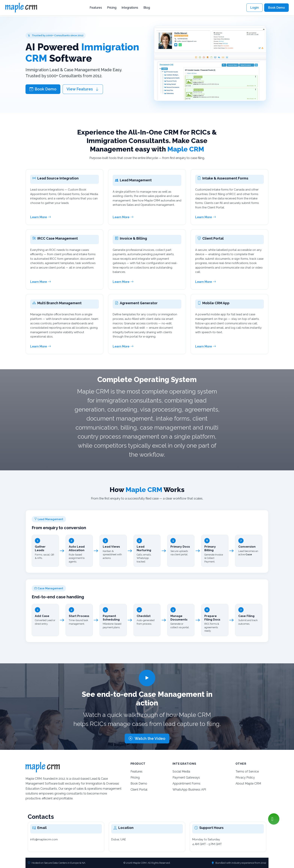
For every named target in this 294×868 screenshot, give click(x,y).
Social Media (181, 772)
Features (96, 8)
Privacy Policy (245, 778)
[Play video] (147, 678)
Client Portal (139, 790)
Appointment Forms (186, 784)
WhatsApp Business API (189, 790)
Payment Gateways (186, 778)
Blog (147, 8)
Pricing (112, 8)
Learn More (41, 217)
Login (255, 8)
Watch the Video (147, 739)
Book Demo (276, 8)
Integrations (130, 8)
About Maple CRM (248, 784)
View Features (83, 89)
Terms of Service (247, 772)
